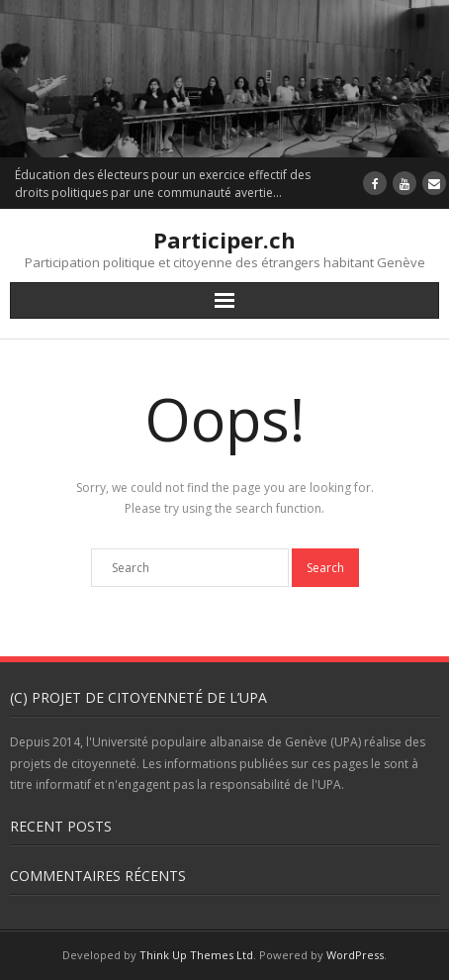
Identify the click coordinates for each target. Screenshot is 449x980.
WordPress (355, 955)
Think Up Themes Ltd (196, 955)
